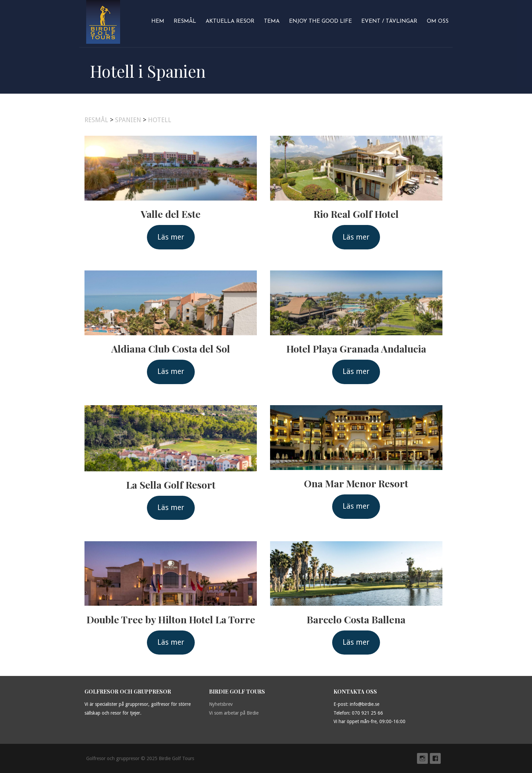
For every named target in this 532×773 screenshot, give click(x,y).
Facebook (435, 758)
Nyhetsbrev (221, 704)
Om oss (438, 21)
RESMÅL (96, 120)
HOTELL (160, 120)
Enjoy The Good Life (320, 21)
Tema (272, 21)
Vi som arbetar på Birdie (234, 713)
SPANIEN (128, 120)
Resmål (185, 21)
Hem (158, 21)
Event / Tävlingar (389, 21)
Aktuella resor (230, 21)
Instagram (422, 758)
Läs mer (171, 237)
